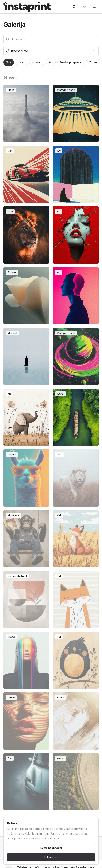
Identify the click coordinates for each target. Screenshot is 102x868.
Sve (9, 62)
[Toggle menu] (94, 7)
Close (93, 62)
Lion (21, 62)
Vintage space (71, 62)
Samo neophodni (51, 848)
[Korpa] (84, 7)
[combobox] (51, 51)
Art (51, 62)
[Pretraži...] (74, 7)
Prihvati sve (51, 857)
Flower (37, 62)
